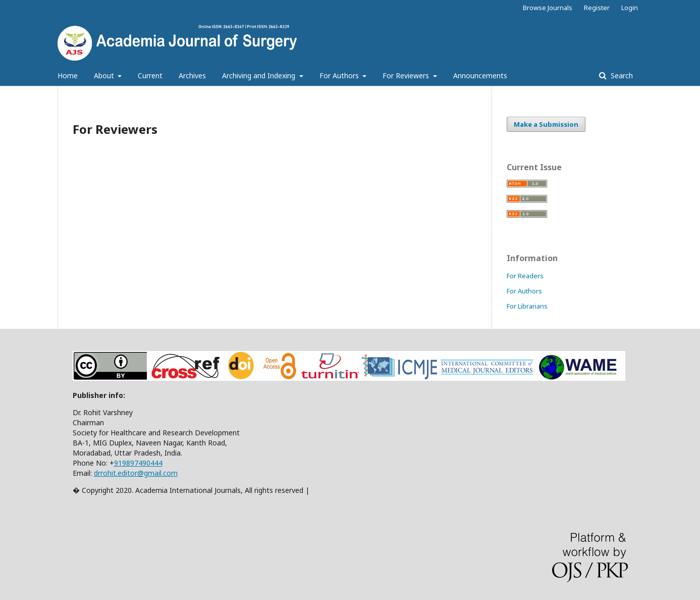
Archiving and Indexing (260, 76)
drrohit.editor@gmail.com (136, 473)
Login (630, 8)
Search (621, 76)
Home (68, 76)
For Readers (525, 276)
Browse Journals (548, 8)
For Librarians (527, 306)
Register (597, 8)
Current (150, 76)
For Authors (340, 76)
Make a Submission (546, 124)
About (105, 76)
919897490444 (138, 463)
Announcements (480, 76)
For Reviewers (407, 76)
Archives (192, 76)
